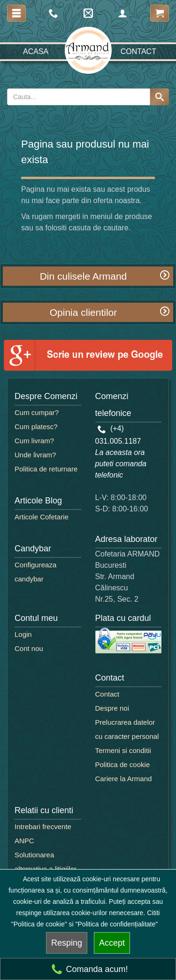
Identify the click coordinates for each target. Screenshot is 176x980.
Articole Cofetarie (42, 517)
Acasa (36, 51)
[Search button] (160, 97)
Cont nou (29, 648)
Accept (112, 943)
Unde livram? (35, 455)
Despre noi (112, 708)
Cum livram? (34, 441)
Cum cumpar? (37, 412)
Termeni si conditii (123, 750)
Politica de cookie (123, 764)
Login (23, 634)
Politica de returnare (46, 469)
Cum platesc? (36, 427)
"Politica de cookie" (39, 924)
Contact (138, 51)
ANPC (24, 841)
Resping (67, 943)
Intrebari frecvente (43, 827)
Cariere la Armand (124, 779)
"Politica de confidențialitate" (117, 924)
